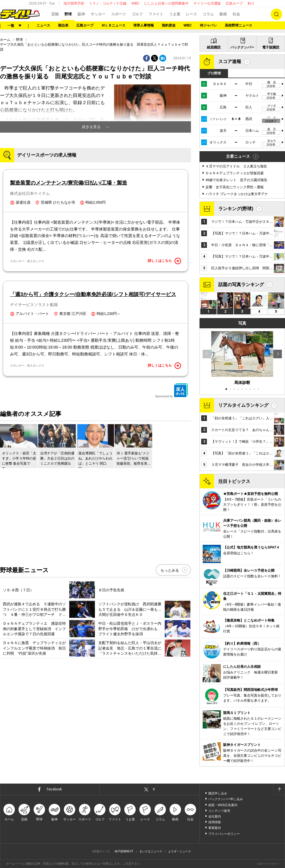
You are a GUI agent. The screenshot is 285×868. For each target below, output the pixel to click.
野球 (68, 14)
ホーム (5, 40)
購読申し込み (218, 793)
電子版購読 (271, 47)
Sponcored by (172, 391)
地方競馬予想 (74, 3)
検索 (276, 14)
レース (191, 14)
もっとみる (170, 570)
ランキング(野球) (236, 209)
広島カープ (234, 3)
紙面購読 (214, 47)
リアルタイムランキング (243, 405)
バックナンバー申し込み (226, 799)
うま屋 (175, 14)
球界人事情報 (144, 25)
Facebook (54, 789)
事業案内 (215, 828)
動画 (223, 14)
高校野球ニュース (239, 25)
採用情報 (215, 822)
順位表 (63, 25)
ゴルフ (137, 14)
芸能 (55, 14)
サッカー (98, 14)
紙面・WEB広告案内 (223, 805)
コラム (208, 14)
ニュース (43, 25)
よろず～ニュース (180, 851)
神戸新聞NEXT (124, 851)
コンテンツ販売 (219, 811)
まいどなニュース (151, 851)
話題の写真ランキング (241, 285)
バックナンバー (242, 47)
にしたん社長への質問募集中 (166, 3)
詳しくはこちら (164, 261)
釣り (251, 3)
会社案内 (215, 816)
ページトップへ (279, 789)
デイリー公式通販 (207, 3)
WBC (135, 3)
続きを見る (91, 127)
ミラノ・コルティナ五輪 (108, 3)
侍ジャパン (208, 25)
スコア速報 (230, 61)
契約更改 (169, 25)
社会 (236, 14)
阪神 (81, 14)
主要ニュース (238, 156)
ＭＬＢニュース (113, 25)
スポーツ (119, 14)
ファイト (156, 14)
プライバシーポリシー (224, 834)
